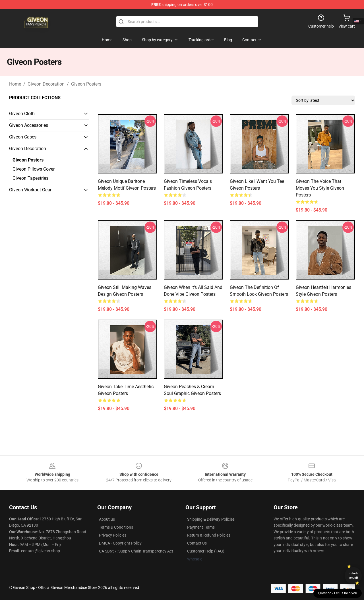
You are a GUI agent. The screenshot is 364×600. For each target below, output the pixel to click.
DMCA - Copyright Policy (120, 543)
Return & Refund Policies (209, 535)
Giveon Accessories (29, 125)
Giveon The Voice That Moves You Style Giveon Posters (320, 188)
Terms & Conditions (116, 527)
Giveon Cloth (22, 114)
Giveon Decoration (46, 84)
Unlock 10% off (353, 575)
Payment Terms (201, 527)
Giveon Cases (23, 137)
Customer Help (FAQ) (206, 551)
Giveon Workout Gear (30, 190)
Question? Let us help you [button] (338, 593)
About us (107, 519)
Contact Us (197, 543)
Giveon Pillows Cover (34, 169)
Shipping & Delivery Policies (211, 519)
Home (15, 84)
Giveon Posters (86, 84)
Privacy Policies (113, 535)
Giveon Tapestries (30, 178)
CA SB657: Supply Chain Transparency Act (136, 551)
